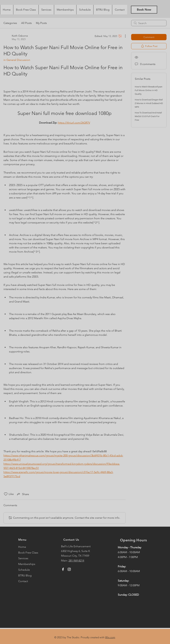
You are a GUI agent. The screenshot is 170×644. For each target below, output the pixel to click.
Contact (23, 581)
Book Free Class (28, 553)
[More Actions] (124, 36)
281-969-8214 (76, 561)
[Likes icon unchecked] (6, 494)
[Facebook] (63, 569)
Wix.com (110, 637)
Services (23, 558)
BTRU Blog (25, 575)
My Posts (41, 23)
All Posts (26, 23)
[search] (149, 23)
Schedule (24, 570)
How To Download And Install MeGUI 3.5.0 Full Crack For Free (148, 116)
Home (22, 547)
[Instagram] (69, 569)
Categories (10, 23)
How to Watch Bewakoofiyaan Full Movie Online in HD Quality (149, 90)
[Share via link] (23, 494)
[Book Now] (144, 10)
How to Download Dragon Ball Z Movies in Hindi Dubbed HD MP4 (149, 103)
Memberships (27, 564)
